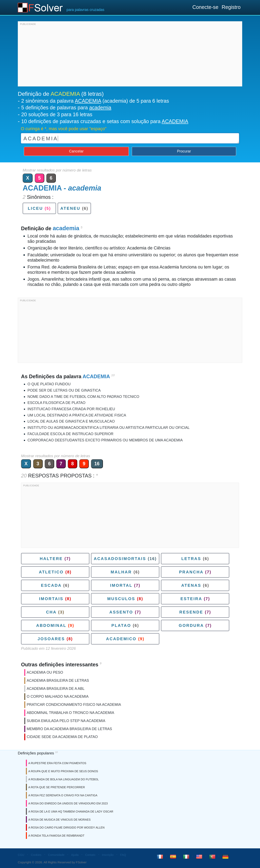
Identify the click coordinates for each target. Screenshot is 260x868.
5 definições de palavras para (66, 108)
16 (97, 464)
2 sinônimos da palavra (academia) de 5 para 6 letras (95, 101)
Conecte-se (205, 7)
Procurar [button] (184, 151)
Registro (231, 7)
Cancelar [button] (76, 151)
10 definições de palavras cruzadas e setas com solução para (105, 121)
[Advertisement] (130, 55)
